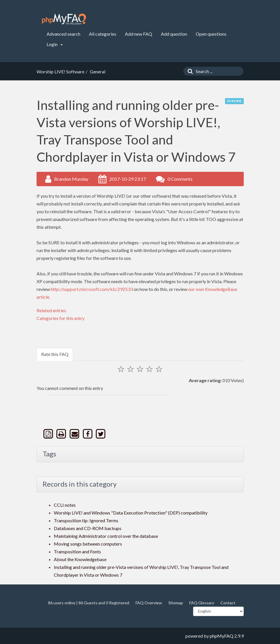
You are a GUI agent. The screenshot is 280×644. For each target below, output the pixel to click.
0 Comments (180, 179)
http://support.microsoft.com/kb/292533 (92, 289)
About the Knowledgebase (80, 559)
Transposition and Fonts (77, 551)
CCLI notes (65, 505)
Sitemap (176, 603)
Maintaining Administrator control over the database (106, 536)
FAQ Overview (149, 603)
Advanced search (63, 34)
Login (55, 44)
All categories (103, 34)
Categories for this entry (61, 318)
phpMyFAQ (222, 636)
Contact (228, 603)
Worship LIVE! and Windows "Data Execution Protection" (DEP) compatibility (131, 513)
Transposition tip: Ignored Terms (86, 520)
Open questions (211, 34)
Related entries (51, 310)
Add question (174, 34)
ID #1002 (234, 101)
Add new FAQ (139, 34)
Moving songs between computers (88, 544)
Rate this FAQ (55, 354)
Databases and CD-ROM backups (88, 528)
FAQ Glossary (202, 603)
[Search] (189, 71)
